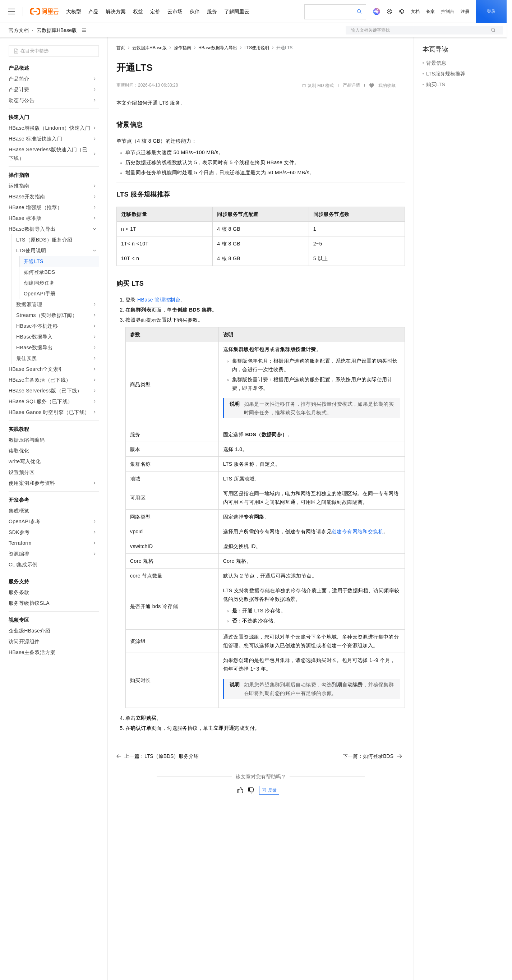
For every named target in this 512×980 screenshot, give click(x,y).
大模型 (74, 11)
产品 (93, 11)
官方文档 (19, 30)
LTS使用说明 (257, 48)
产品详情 (351, 85)
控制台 (448, 11)
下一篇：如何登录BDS (372, 756)
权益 (138, 11)
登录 (491, 11)
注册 (465, 11)
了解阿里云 (237, 11)
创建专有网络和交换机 (358, 532)
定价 (155, 11)
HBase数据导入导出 (218, 48)
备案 (430, 11)
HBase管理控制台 (159, 300)
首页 (121, 48)
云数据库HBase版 (57, 30)
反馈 (269, 790)
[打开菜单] (11, 11)
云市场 (175, 11)
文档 (415, 11)
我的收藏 (387, 86)
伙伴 (195, 11)
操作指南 (183, 48)
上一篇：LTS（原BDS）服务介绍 (158, 756)
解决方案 (116, 11)
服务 (212, 11)
